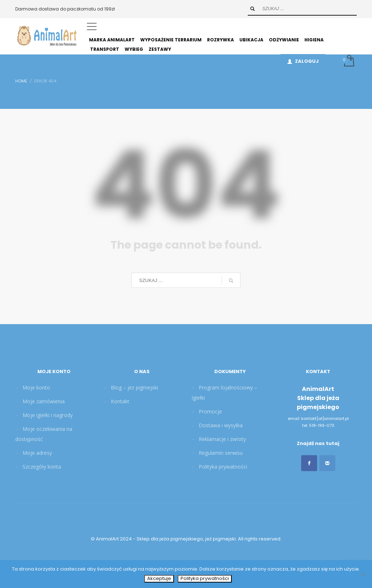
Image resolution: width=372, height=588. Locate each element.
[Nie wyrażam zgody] (363, 574)
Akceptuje (159, 578)
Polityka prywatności (205, 578)
